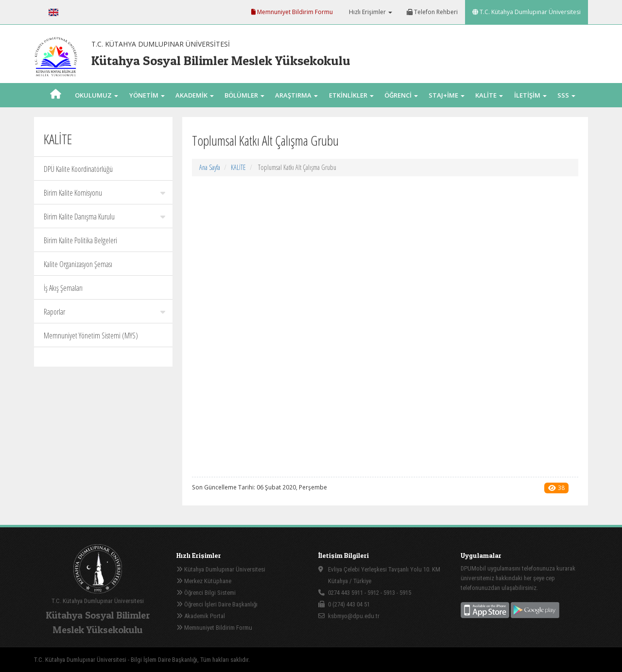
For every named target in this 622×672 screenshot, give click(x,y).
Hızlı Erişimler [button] (370, 12)
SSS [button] (566, 95)
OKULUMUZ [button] (96, 95)
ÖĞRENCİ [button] (401, 95)
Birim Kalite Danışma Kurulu (104, 217)
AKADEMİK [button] (195, 95)
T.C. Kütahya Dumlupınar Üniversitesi (527, 12)
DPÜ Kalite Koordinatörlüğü (78, 169)
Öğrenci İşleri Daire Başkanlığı (217, 604)
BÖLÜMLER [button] (244, 95)
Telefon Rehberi (432, 12)
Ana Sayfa (210, 167)
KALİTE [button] (489, 95)
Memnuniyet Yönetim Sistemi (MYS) (91, 336)
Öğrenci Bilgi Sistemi (206, 593)
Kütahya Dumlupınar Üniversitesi (221, 569)
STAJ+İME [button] (447, 95)
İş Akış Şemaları (63, 288)
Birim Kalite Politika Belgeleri (80, 240)
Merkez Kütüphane (204, 581)
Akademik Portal (201, 616)
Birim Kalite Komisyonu (104, 193)
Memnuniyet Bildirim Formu (292, 12)
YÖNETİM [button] (147, 95)
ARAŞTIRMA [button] (296, 95)
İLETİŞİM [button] (530, 95)
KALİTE (238, 167)
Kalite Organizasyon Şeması (78, 264)
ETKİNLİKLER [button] (351, 95)
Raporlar (104, 312)
